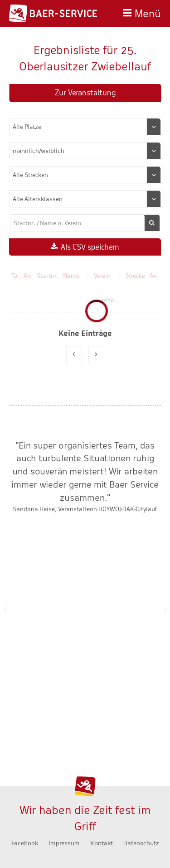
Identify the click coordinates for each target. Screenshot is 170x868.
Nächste (165, 609)
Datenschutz (141, 843)
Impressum (64, 843)
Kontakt (102, 843)
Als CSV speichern (90, 247)
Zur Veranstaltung (85, 93)
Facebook (25, 843)
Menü (148, 12)
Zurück (5, 609)
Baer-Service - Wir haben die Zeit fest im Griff (53, 13)
